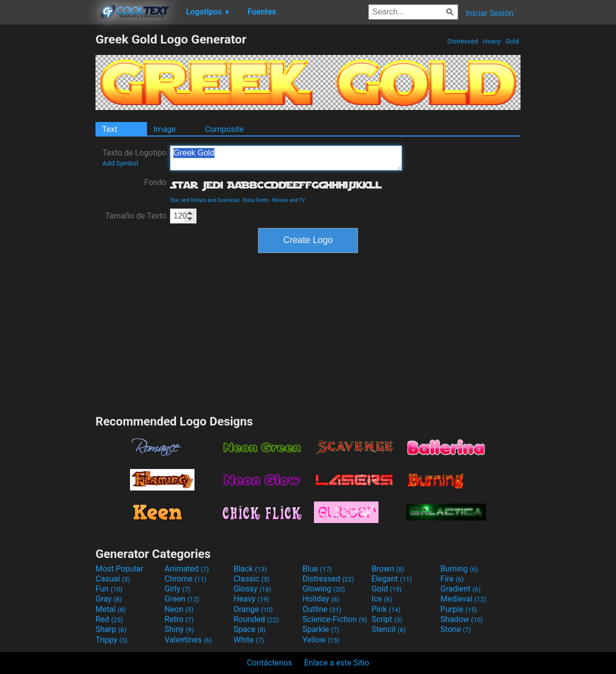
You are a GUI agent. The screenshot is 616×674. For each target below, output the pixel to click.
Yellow (321, 640)
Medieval (463, 599)
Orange (253, 609)
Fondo (155, 182)
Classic (251, 579)
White (249, 640)
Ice (382, 599)
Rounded (256, 619)
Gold (512, 41)
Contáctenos (270, 663)
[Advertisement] (47, 182)
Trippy (111, 640)
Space (249, 629)
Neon (179, 609)
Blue (317, 569)
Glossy (252, 589)
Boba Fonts (256, 200)
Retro (179, 619)
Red (109, 619)
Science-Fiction (335, 619)
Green (182, 599)
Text (109, 129)
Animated (187, 569)
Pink (386, 609)
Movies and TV (289, 200)
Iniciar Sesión (489, 13)
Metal (111, 609)
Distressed (462, 41)
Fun (109, 589)
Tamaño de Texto (136, 216)
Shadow (462, 619)
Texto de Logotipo (134, 157)
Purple (459, 609)
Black (250, 569)
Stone (456, 629)
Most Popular (119, 569)
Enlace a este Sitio (336, 663)
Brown (388, 569)
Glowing (324, 589)
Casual (113, 579)
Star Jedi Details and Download (205, 200)
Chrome (185, 579)
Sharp (111, 629)
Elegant (392, 579)
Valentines (188, 640)
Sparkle (321, 629)
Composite (224, 129)
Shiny (179, 629)
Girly (177, 589)
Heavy (492, 41)
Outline (322, 609)
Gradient (460, 589)
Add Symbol (120, 163)
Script (387, 619)
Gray (108, 599)
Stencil (388, 629)
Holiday (321, 599)
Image (165, 129)
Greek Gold (286, 158)
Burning (459, 569)
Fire (452, 579)
